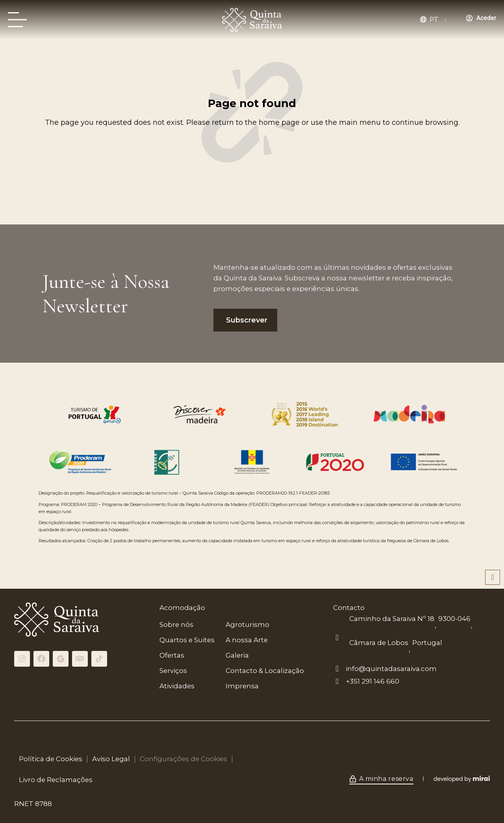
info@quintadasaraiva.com (391, 669)
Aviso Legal (111, 759)
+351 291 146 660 (372, 681)
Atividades (177, 686)
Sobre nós (176, 625)
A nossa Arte (247, 640)
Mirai (481, 779)
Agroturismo (247, 625)
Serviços (173, 671)
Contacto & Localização (265, 671)
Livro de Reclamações (56, 780)
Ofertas (172, 655)
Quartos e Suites (187, 640)
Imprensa (242, 686)
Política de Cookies (51, 759)
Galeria (237, 655)
